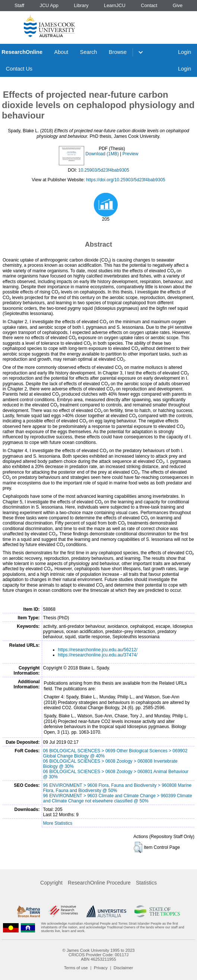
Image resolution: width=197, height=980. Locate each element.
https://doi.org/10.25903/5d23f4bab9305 (126, 180)
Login (185, 52)
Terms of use (76, 968)
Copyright (51, 883)
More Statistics (58, 823)
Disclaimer (123, 968)
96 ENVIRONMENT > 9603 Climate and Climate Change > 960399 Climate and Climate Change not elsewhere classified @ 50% (118, 798)
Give (178, 5)
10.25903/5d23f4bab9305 (104, 170)
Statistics (146, 883)
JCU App (49, 5)
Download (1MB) (102, 154)
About (61, 52)
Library (81, 5)
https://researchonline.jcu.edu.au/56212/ (98, 650)
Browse (118, 52)
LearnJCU (115, 5)
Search (89, 52)
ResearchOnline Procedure (99, 883)
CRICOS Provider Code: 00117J (98, 955)
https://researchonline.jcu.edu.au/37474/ (98, 655)
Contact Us (19, 69)
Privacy (101, 968)
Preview (131, 154)
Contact (149, 5)
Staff (19, 5)
